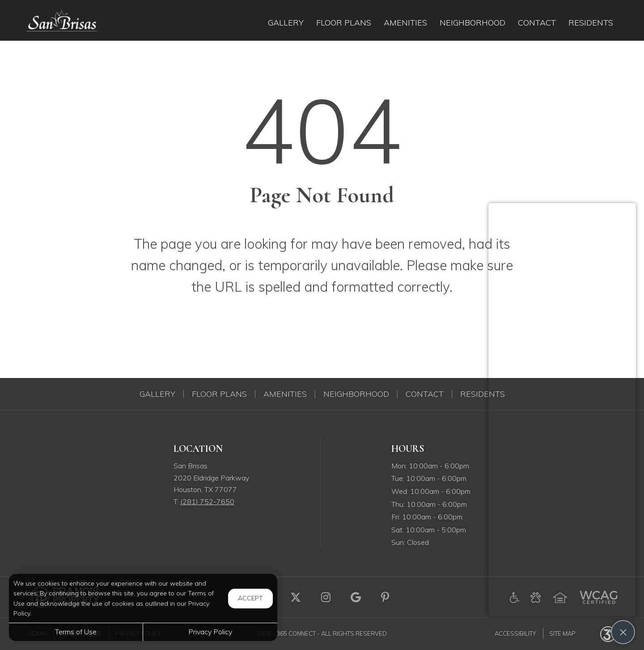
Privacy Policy (210, 632)
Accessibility (515, 633)
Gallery (157, 394)
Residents (483, 394)
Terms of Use (76, 632)
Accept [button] (250, 598)
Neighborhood (356, 394)
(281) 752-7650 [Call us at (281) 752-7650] (207, 501)
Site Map (562, 633)
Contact (425, 394)
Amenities (285, 394)
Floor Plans (219, 394)
